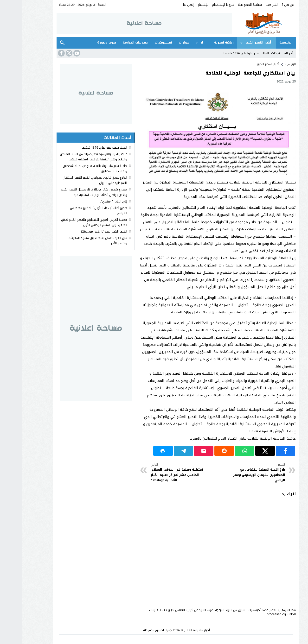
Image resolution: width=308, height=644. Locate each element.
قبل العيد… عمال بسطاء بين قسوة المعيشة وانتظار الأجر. (76, 241)
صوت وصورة (84, 42)
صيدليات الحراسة (113, 42)
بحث (40, 43)
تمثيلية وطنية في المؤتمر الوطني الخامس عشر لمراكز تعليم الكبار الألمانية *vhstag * (157, 473)
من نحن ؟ (266, 5)
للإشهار (181, 5)
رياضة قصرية (202, 42)
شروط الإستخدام (201, 5)
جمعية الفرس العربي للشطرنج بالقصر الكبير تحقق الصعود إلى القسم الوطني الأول (72, 222)
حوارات (162, 42)
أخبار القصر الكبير (236, 42)
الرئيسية (264, 42)
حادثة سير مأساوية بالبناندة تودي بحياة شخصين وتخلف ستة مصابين (73, 168)
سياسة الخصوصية (228, 5)
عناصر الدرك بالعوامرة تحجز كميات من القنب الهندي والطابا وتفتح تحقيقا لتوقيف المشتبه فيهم (71, 157)
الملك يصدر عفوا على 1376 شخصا (224, 53)
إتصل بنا (167, 5)
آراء (181, 42)
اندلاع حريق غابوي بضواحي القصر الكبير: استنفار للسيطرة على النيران (73, 180)
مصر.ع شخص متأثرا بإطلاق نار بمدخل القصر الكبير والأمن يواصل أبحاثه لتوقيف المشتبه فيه (72, 192)
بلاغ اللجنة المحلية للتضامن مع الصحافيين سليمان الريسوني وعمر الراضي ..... (234, 473)
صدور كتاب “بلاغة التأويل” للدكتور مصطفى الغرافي (76, 211)
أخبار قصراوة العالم (175, 630)
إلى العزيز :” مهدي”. (91, 201)
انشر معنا (250, 5)
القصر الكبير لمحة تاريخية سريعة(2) (82, 231)
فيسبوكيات (141, 42)
